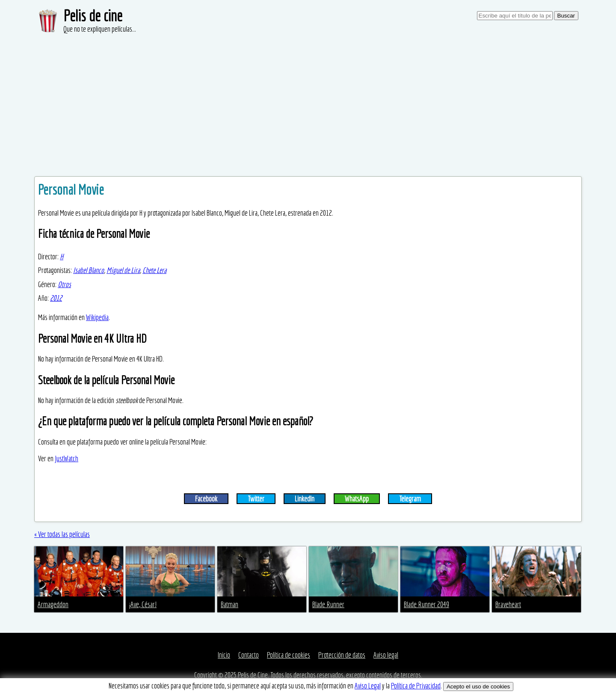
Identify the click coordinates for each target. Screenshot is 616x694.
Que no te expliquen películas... (100, 29)
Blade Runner (328, 604)
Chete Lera (154, 270)
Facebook (206, 499)
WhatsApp (357, 499)
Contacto (249, 655)
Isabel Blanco (89, 270)
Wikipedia (97, 317)
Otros (64, 284)
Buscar (566, 16)
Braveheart (508, 604)
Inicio (224, 655)
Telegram (410, 499)
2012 (56, 298)
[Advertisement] (308, 98)
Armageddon (53, 604)
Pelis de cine (93, 16)
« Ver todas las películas (62, 534)
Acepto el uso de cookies (478, 687)
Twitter (256, 499)
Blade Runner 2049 (426, 604)
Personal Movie (71, 190)
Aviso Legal (368, 686)
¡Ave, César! (143, 604)
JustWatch (67, 458)
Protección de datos (342, 655)
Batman (230, 604)
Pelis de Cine (253, 675)
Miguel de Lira (123, 270)
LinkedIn (305, 499)
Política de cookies (289, 655)
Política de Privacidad (416, 686)
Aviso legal (386, 655)
